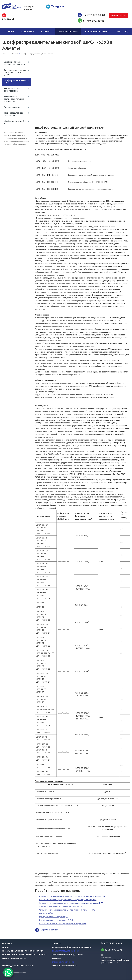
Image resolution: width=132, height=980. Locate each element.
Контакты (56, 944)
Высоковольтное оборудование (12, 90)
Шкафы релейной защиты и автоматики (14, 63)
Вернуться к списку (46, 930)
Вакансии (56, 959)
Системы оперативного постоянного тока (23, 951)
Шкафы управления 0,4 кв (14, 959)
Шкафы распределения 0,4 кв (65, 951)
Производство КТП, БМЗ (63, 962)
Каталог (46, 32)
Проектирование (12, 107)
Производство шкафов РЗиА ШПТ (18, 966)
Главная (10, 32)
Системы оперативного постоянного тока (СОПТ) (15, 72)
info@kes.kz (106, 958)
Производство (68, 32)
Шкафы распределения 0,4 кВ (15, 82)
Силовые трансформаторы (64, 966)
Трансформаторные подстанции (13, 114)
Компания (28, 32)
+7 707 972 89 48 (94, 15)
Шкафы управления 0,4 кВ (15, 122)
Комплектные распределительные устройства (14, 99)
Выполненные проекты (98, 32)
